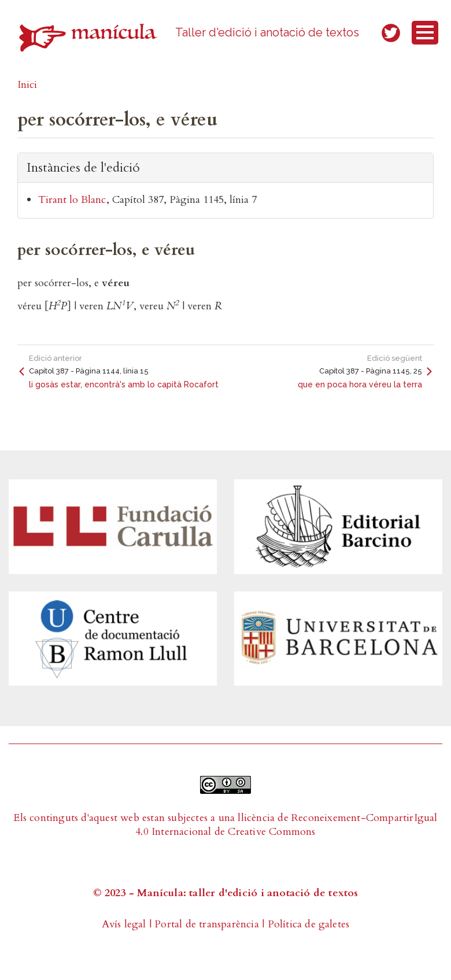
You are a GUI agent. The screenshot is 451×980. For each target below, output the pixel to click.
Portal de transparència (207, 924)
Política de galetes (309, 924)
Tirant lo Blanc (72, 200)
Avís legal (124, 924)
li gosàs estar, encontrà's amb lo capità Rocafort (124, 384)
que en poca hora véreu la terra (360, 384)
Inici (27, 85)
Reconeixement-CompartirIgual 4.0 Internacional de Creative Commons (286, 824)
